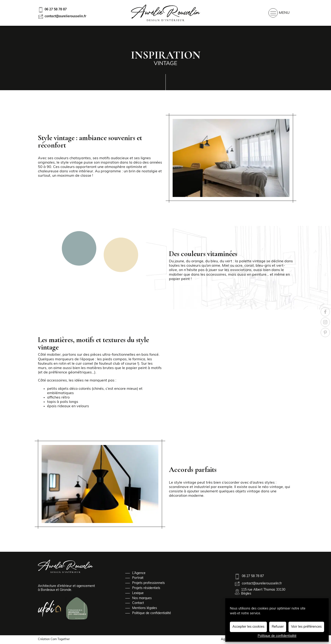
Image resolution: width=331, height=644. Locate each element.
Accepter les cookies (248, 627)
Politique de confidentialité (277, 636)
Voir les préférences (306, 627)
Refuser (278, 627)
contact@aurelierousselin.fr (62, 17)
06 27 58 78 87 (52, 10)
